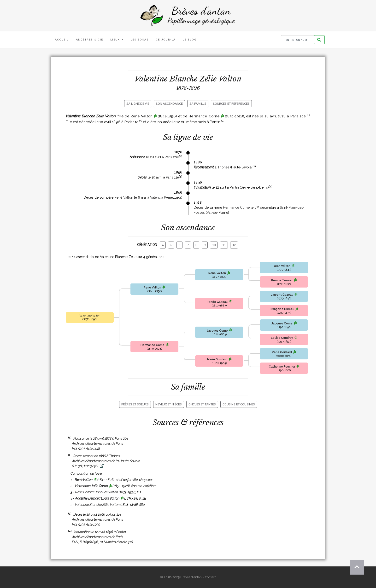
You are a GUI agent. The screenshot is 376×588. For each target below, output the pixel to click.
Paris (294, 116)
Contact (210, 577)
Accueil (62, 40)
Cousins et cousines (239, 404)
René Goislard (282, 352)
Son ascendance (169, 104)
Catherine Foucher (282, 367)
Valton (230, 79)
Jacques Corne (217, 331)
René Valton (141, 116)
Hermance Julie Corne (91, 486)
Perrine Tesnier (282, 280)
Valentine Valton (90, 316)
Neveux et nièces (169, 404)
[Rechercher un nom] (298, 40)
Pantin (234, 187)
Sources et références (231, 104)
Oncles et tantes (202, 404)
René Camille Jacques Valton (97, 492)
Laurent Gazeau (282, 295)
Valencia (157, 197)
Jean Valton (282, 266)
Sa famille (198, 104)
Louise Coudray (282, 338)
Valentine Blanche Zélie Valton (97, 505)
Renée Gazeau (217, 302)
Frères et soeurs (135, 404)
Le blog (190, 40)
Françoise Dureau (282, 309)
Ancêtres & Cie (90, 40)
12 (234, 245)
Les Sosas (140, 40)
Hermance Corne (204, 116)
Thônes (223, 167)
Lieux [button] (116, 40)
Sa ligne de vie (138, 104)
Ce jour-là (166, 40)
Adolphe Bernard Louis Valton (97, 498)
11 (224, 245)
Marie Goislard (217, 359)
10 (214, 245)
